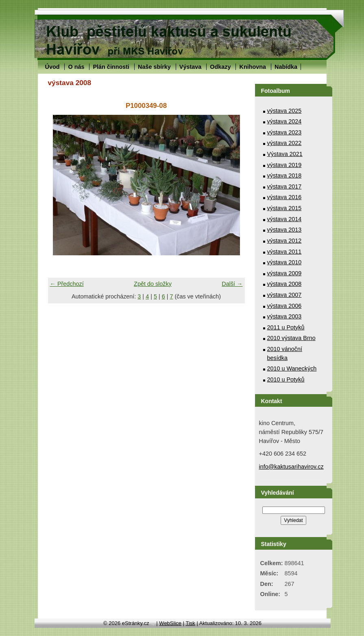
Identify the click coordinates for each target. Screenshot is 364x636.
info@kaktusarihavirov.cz (291, 467)
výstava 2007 (284, 295)
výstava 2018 (284, 175)
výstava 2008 (284, 284)
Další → (232, 284)
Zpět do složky (153, 284)
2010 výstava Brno (291, 338)
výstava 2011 (284, 252)
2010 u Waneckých (292, 368)
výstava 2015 (284, 208)
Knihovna (253, 67)
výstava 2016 (284, 197)
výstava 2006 (284, 306)
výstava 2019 (284, 165)
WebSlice (170, 623)
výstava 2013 (284, 230)
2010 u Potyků (286, 379)
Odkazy (220, 67)
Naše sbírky (154, 67)
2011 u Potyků (286, 327)
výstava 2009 (284, 273)
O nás (76, 67)
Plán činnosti (111, 67)
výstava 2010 (284, 262)
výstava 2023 (284, 132)
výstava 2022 (284, 143)
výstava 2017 (284, 186)
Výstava (190, 67)
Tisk (190, 623)
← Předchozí (67, 284)
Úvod (52, 67)
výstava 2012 (284, 241)
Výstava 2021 (285, 154)
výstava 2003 (284, 316)
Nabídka (286, 67)
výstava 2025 (284, 111)
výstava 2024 (284, 121)
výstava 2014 (284, 219)
